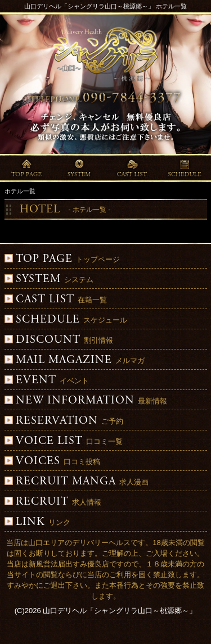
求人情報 (53, 502)
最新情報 (86, 401)
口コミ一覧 (64, 441)
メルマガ (75, 360)
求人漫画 (77, 482)
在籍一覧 (56, 300)
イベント (47, 381)
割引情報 (59, 340)
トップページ (62, 259)
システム (49, 280)
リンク (37, 522)
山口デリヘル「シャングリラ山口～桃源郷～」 (120, 611)
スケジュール (66, 320)
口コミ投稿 (52, 462)
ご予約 (64, 421)
